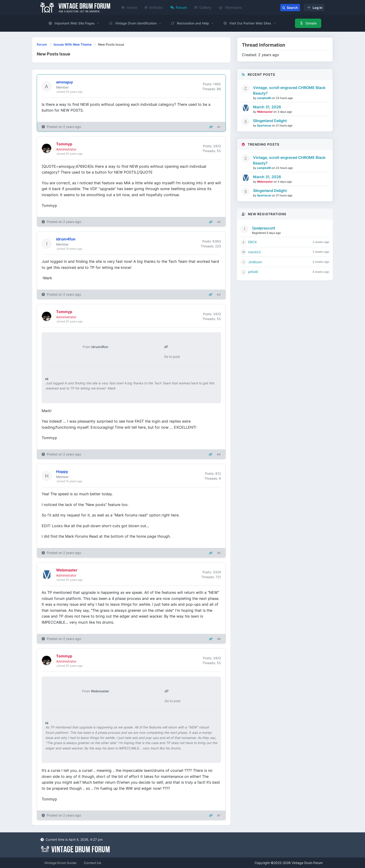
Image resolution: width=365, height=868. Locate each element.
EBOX (252, 242)
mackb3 (254, 252)
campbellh (264, 98)
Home (129, 7)
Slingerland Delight (270, 121)
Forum (179, 7)
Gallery (203, 7)
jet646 (253, 272)
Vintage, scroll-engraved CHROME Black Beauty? (289, 90)
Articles (154, 7)
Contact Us (93, 863)
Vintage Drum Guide (60, 863)
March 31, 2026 (267, 107)
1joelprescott (264, 228)
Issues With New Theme (73, 44)
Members (230, 7)
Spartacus (264, 125)
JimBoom (255, 262)
